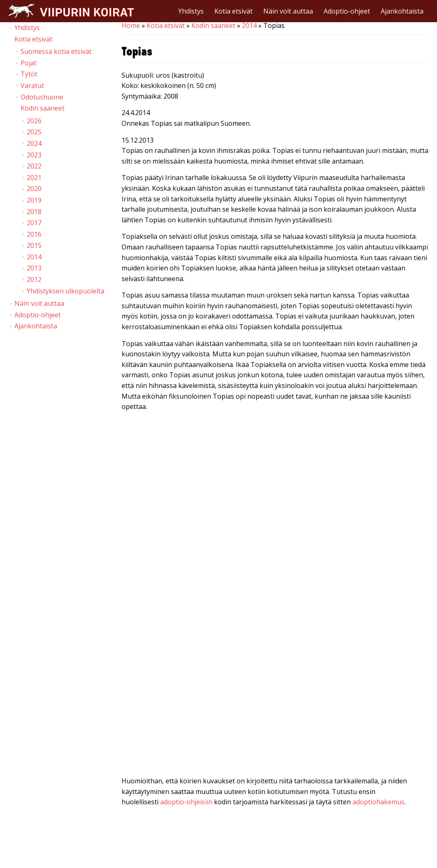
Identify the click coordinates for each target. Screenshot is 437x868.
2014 (249, 25)
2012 (34, 279)
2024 (34, 143)
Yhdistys (191, 11)
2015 (34, 245)
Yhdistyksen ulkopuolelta (66, 291)
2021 (34, 178)
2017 (34, 223)
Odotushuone (42, 97)
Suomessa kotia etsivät (56, 51)
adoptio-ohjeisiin (186, 802)
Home (131, 25)
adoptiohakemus (378, 802)
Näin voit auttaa (288, 11)
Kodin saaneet (213, 25)
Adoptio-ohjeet (347, 11)
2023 (34, 155)
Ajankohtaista (402, 11)
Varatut (32, 85)
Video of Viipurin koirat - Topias (275, 505)
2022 (34, 166)
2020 (34, 189)
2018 (34, 212)
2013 (34, 268)
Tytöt (29, 74)
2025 (34, 132)
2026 (34, 121)
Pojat (29, 63)
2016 (34, 234)
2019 (34, 200)
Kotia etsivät (233, 11)
